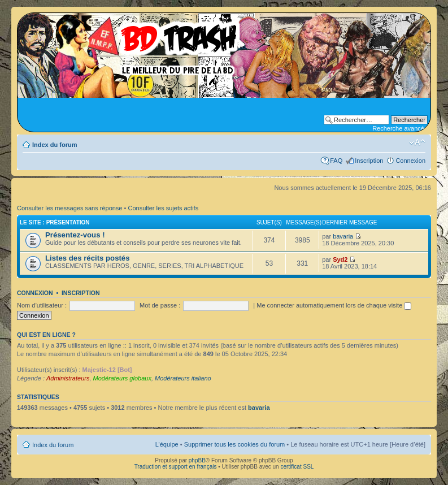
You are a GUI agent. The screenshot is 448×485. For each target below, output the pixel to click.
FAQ (336, 161)
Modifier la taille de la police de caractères (417, 142)
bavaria (343, 236)
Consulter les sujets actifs (163, 208)
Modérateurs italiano (183, 378)
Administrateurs (68, 378)
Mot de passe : (160, 305)
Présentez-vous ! (75, 235)
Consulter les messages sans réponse (69, 208)
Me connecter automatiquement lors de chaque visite (334, 305)
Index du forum (55, 145)
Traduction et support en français (176, 467)
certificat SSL (297, 467)
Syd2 (340, 259)
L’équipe (167, 444)
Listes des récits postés (88, 258)
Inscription (369, 161)
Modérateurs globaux (122, 378)
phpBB (197, 460)
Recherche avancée (400, 128)
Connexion (410, 161)
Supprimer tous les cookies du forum (235, 444)
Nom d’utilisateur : (42, 305)
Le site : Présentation (55, 222)
